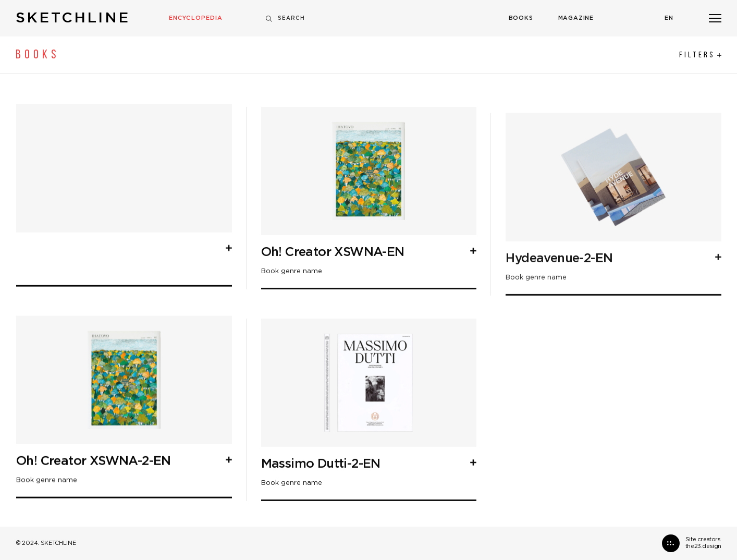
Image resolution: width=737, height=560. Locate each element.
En (669, 18)
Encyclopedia (196, 18)
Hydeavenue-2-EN (559, 349)
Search (285, 19)
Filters (700, 55)
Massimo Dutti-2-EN (321, 509)
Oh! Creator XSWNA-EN (333, 298)
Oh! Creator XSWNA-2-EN (94, 484)
